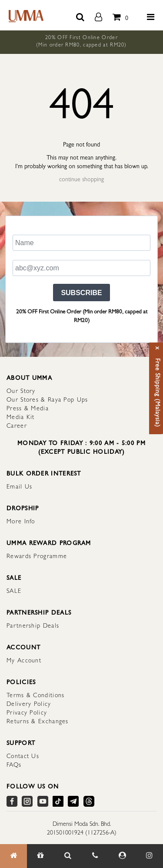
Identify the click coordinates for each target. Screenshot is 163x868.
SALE (14, 592)
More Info (21, 522)
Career (17, 426)
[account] (98, 15)
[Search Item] (68, 856)
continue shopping (81, 180)
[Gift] (40, 856)
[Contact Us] (95, 856)
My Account (24, 661)
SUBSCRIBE (81, 293)
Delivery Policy (29, 705)
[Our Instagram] (149, 856)
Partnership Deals (33, 626)
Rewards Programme (37, 557)
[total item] (118, 15)
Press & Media (28, 409)
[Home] (13, 856)
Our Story (21, 392)
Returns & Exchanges (38, 722)
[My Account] (122, 856)
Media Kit (21, 418)
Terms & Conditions (35, 696)
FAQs (14, 765)
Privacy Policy (27, 713)
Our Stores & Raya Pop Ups (47, 400)
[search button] (80, 15)
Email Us (19, 487)
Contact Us (23, 757)
